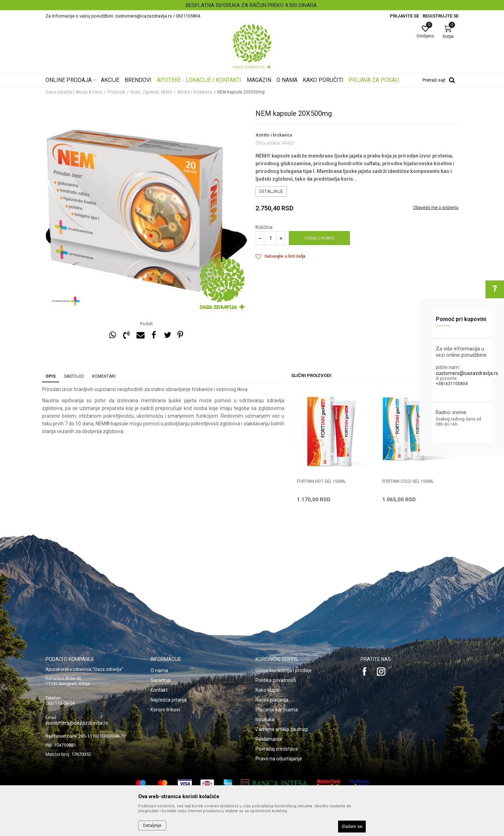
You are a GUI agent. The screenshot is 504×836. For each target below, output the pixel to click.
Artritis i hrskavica (195, 92)
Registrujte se (440, 16)
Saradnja (160, 680)
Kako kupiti (267, 690)
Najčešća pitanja (169, 700)
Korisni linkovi (165, 710)
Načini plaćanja (272, 700)
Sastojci (74, 376)
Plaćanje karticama (277, 710)
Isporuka (265, 719)
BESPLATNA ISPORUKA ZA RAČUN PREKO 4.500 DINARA (251, 5)
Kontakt (159, 690)
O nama (159, 670)
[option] (252, 5)
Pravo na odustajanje (279, 759)
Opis (51, 376)
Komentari (104, 376)
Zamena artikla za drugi (282, 729)
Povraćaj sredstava (277, 749)
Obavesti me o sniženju (436, 208)
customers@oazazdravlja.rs (467, 373)
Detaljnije (271, 191)
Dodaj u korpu (320, 238)
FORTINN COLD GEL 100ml (408, 481)
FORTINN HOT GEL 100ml (321, 481)
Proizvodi (116, 92)
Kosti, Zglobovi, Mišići (151, 92)
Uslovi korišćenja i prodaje (284, 670)
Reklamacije (269, 739)
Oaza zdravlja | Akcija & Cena (74, 92)
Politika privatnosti (276, 680)
